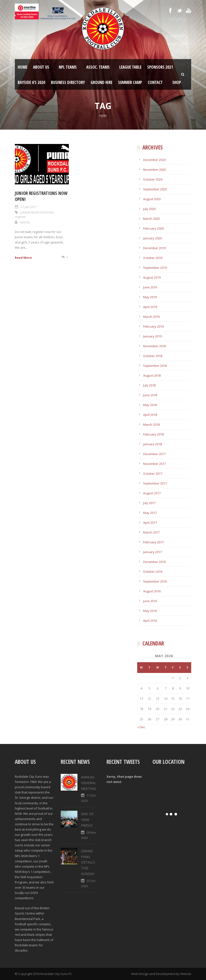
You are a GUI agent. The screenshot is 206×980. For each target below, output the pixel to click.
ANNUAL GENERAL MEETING (89, 783)
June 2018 (150, 395)
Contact (155, 82)
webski (25, 222)
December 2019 (154, 248)
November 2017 (154, 464)
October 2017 (153, 473)
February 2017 (153, 542)
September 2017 (155, 483)
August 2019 (152, 277)
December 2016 (154, 562)
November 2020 (154, 170)
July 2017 (149, 503)
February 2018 (153, 434)
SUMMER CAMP (130, 82)
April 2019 (150, 307)
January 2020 (152, 238)
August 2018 (152, 375)
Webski (186, 974)
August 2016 (152, 591)
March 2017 (151, 532)
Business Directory (68, 82)
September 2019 (155, 268)
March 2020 (151, 219)
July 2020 (149, 209)
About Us (41, 67)
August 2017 (152, 493)
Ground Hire (101, 82)
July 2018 (149, 385)
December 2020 (154, 160)
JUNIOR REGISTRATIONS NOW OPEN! (41, 196)
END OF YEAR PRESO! (87, 820)
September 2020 (155, 189)
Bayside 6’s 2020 (31, 82)
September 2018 (155, 366)
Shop (177, 82)
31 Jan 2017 (29, 207)
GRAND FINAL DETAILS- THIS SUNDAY (88, 862)
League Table (130, 67)
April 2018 (150, 415)
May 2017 (150, 513)
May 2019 (150, 297)
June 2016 (150, 601)
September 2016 (155, 581)
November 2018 (154, 346)
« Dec (141, 727)
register (20, 217)
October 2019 (153, 258)
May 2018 (150, 405)
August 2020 (152, 199)
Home (22, 67)
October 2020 (153, 179)
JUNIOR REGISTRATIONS (37, 212)
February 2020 (153, 228)
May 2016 (150, 611)
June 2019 (150, 287)
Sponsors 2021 (160, 67)
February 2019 (153, 326)
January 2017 (152, 552)
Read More (23, 258)
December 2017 (154, 454)
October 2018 (153, 356)
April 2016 (150, 621)
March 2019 (151, 317)
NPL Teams (68, 67)
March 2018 (151, 424)
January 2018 (152, 444)
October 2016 (153, 572)
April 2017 (150, 523)
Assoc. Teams (98, 67)
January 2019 (152, 336)
